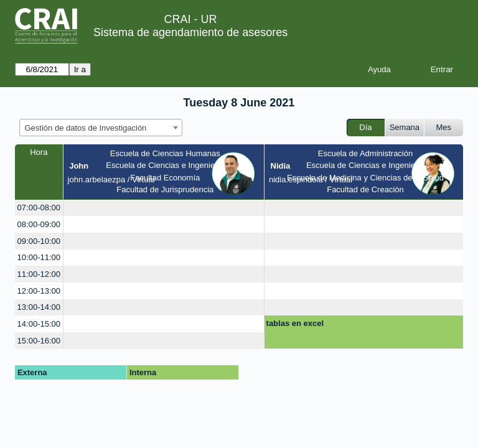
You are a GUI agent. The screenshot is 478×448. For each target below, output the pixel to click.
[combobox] (101, 128)
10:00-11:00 (39, 257)
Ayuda (379, 69)
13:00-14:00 (39, 307)
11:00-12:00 (39, 274)
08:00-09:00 (39, 224)
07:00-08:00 (39, 208)
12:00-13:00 (39, 291)
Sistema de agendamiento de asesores (190, 32)
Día (365, 127)
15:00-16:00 (39, 341)
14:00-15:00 (39, 324)
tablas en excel (295, 323)
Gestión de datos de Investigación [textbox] (86, 128)
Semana (405, 127)
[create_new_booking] (164, 208)
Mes (444, 127)
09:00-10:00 (39, 241)
